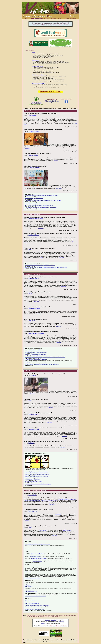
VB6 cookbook (67, 530)
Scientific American (34, 429)
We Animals (58, 514)
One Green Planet (34, 235)
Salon (30, 527)
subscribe (47, 620)
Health (34, 53)
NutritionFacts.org (35, 131)
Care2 (30, 293)
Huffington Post (33, 511)
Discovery (33, 375)
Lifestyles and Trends (37, 66)
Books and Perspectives (38, 83)
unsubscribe (54, 620)
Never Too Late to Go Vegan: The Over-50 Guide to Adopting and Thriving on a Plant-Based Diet (50, 500)
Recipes (54, 19)
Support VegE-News (70, 19)
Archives (46, 19)
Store (59, 19)
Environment (35, 60)
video (42, 258)
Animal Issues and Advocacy (39, 75)
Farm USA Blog (33, 495)
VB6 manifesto (43, 530)
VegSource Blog (33, 155)
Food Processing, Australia (36, 333)
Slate (30, 250)
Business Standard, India (36, 219)
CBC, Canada (32, 115)
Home (27, 19)
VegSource (32, 321)
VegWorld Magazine (34, 308)
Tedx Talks (31, 443)
